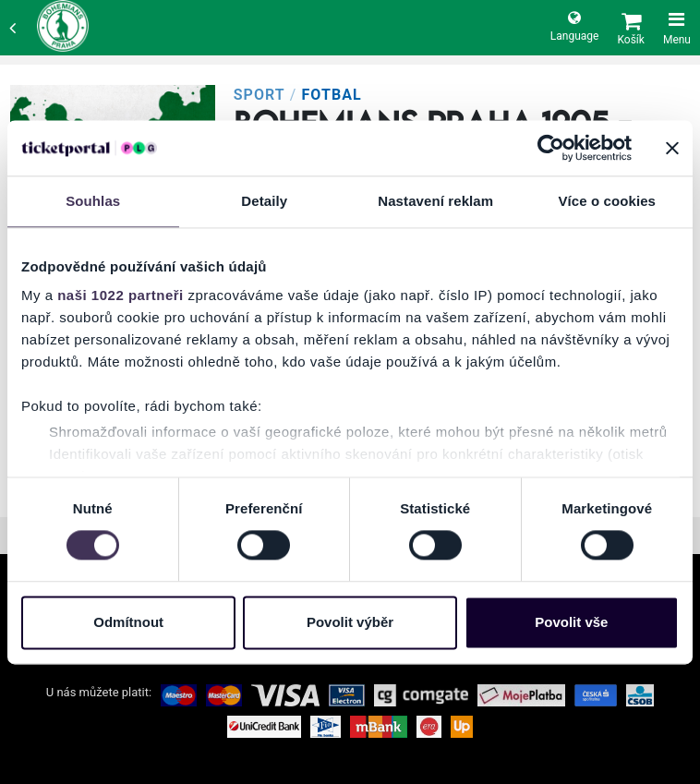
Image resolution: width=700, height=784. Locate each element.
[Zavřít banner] (672, 148)
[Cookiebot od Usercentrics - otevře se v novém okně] (551, 148)
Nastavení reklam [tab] (435, 201)
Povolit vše (571, 622)
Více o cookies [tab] (607, 201)
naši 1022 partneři (121, 295)
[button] (630, 28)
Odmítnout (128, 622)
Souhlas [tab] (93, 201)
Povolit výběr (350, 622)
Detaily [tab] (264, 201)
